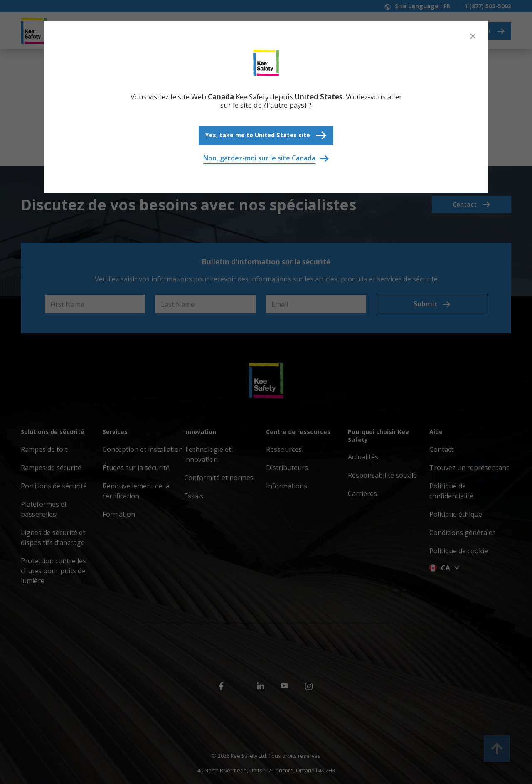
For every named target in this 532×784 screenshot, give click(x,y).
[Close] (473, 36)
